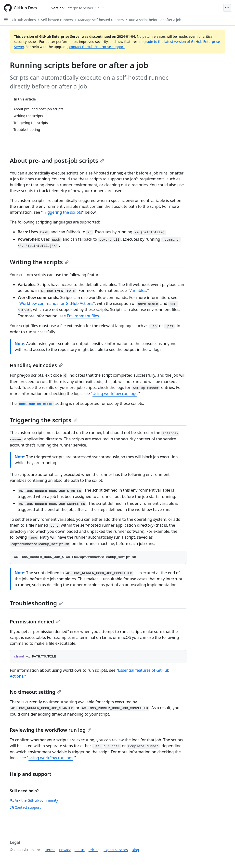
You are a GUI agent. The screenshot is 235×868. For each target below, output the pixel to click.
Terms (50, 850)
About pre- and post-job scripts (57, 160)
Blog (135, 850)
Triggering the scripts (62, 212)
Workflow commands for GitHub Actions (56, 303)
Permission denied (35, 622)
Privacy (65, 850)
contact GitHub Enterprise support (97, 47)
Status (80, 850)
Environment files (83, 316)
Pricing (94, 850)
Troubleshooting (36, 603)
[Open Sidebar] (6, 20)
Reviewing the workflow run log (51, 730)
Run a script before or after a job (155, 20)
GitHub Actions (24, 20)
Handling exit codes (36, 365)
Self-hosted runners (57, 20)
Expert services (116, 850)
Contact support (25, 807)
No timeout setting (35, 692)
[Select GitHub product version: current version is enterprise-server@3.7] (78, 8)
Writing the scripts (39, 262)
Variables (138, 290)
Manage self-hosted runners (101, 20)
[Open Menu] (227, 8)
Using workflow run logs (115, 394)
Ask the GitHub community (34, 800)
